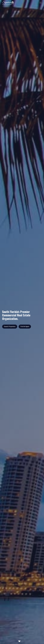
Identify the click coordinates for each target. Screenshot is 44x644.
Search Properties (10, 327)
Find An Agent (25, 327)
